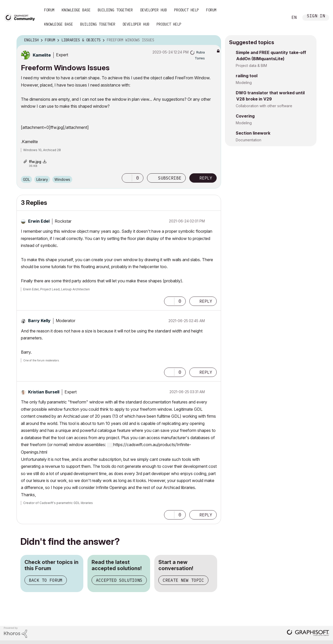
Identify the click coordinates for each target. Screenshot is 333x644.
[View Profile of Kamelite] (42, 55)
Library (42, 179)
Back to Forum (46, 580)
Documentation (249, 140)
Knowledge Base (76, 10)
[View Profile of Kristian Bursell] (44, 392)
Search (279, 18)
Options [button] (214, 40)
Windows (62, 179)
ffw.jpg (35, 162)
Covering (245, 116)
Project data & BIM (251, 65)
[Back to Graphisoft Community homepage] (21, 17)
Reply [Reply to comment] (206, 301)
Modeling (244, 83)
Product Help (186, 10)
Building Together (115, 10)
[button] (127, 178)
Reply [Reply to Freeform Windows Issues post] (206, 178)
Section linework (253, 133)
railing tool (247, 76)
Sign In (316, 16)
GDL (26, 179)
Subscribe (170, 178)
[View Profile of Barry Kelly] (39, 321)
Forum (49, 10)
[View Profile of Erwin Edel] (39, 221)
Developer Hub (153, 10)
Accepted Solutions (119, 580)
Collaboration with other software (264, 106)
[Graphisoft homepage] (308, 633)
